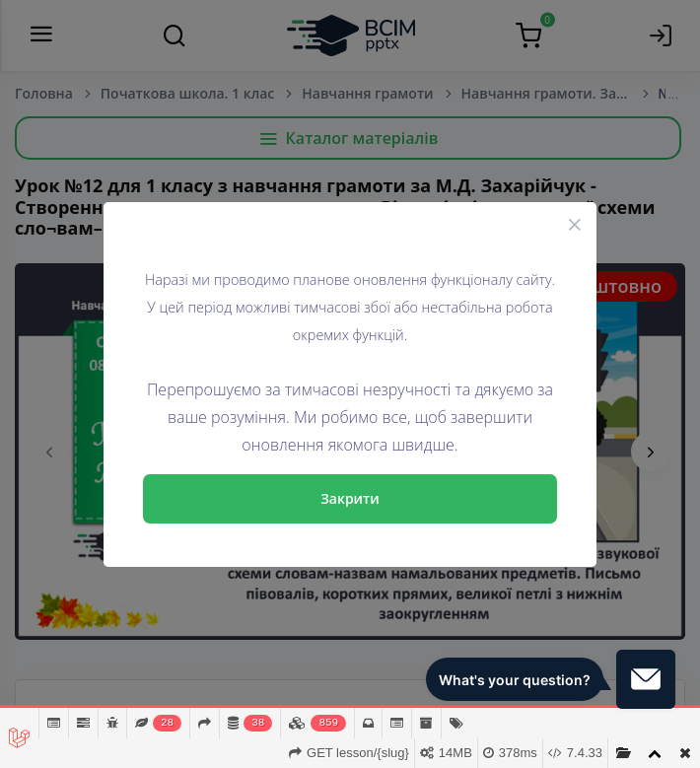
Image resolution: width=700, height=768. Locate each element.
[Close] (575, 224)
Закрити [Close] (350, 498)
